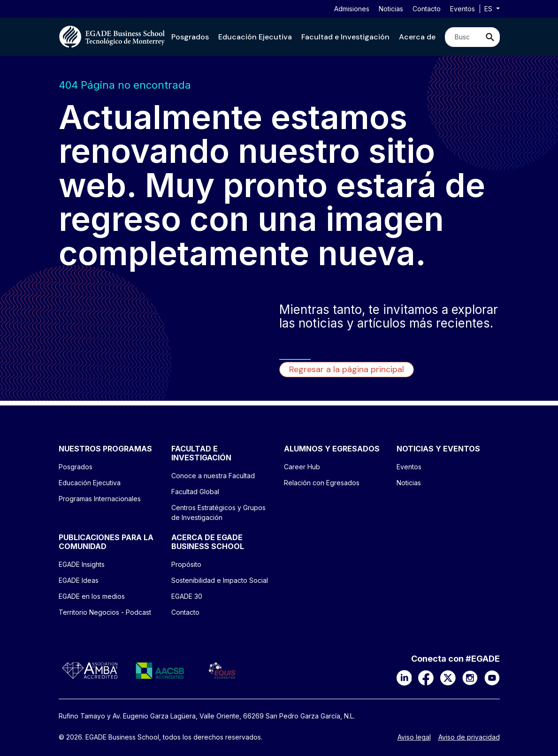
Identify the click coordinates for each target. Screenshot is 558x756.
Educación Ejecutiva (255, 37)
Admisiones (352, 9)
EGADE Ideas (79, 580)
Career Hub (302, 467)
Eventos (462, 9)
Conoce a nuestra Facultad (213, 476)
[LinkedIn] (404, 677)
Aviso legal (414, 737)
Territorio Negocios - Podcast (105, 612)
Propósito (186, 564)
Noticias (391, 9)
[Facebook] (426, 677)
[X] (448, 677)
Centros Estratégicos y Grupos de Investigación (218, 512)
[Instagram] (470, 677)
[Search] (463, 37)
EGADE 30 (187, 596)
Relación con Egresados (322, 483)
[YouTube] (492, 677)
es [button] (489, 9)
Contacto (427, 9)
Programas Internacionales (100, 499)
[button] (190, 37)
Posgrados (190, 37)
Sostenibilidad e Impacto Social (220, 580)
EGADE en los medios (92, 596)
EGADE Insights (82, 564)
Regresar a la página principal (347, 369)
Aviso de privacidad (469, 737)
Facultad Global (195, 492)
